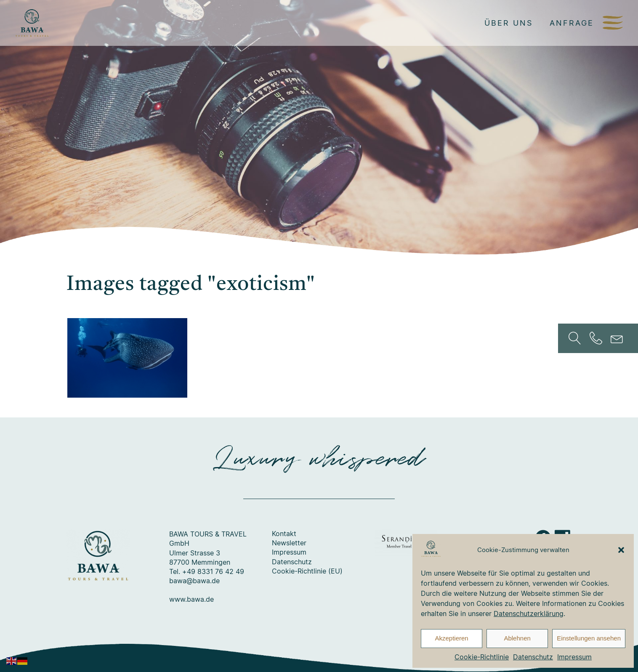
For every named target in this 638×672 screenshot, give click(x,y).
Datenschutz (533, 657)
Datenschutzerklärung (529, 614)
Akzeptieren (451, 638)
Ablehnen (517, 638)
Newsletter (289, 543)
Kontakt (284, 534)
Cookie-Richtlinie (482, 657)
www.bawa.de (191, 600)
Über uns (509, 23)
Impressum (574, 657)
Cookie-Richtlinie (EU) (307, 571)
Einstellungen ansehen (589, 638)
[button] (621, 550)
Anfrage (572, 23)
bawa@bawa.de (194, 581)
